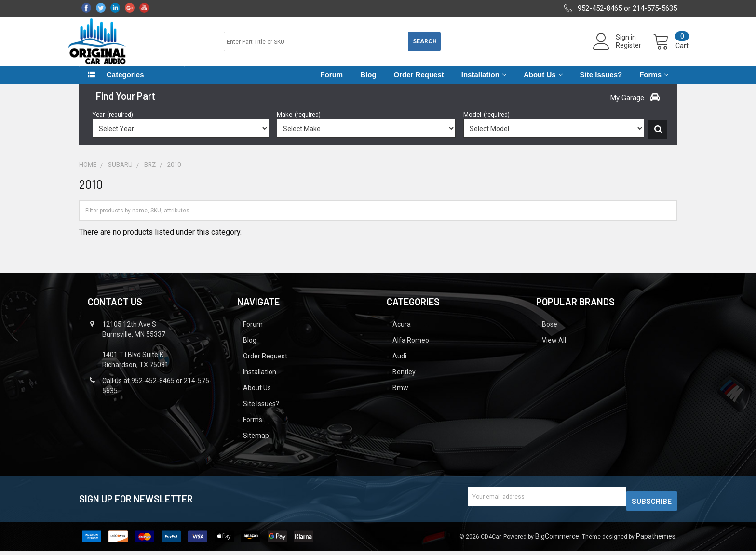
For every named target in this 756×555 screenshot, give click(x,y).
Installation (484, 83)
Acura (402, 333)
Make (299, 123)
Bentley (404, 381)
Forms (654, 83)
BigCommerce (557, 541)
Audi (399, 365)
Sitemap (256, 444)
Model (486, 123)
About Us (543, 83)
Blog (368, 83)
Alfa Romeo (411, 349)
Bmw (400, 396)
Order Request (419, 83)
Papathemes (656, 541)
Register (617, 51)
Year (113, 123)
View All (554, 349)
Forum (332, 83)
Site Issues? (601, 83)
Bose (550, 333)
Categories (125, 83)
